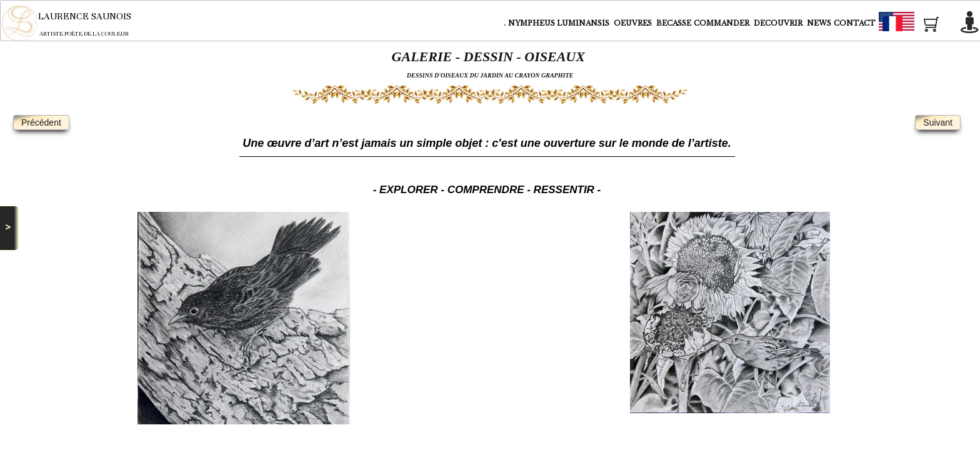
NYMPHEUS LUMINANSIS (560, 23)
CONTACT (855, 23)
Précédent (41, 122)
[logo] (75, 23)
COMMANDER (722, 23)
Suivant (938, 122)
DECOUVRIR (779, 23)
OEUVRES (634, 23)
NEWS (819, 23)
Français (919, 24)
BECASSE (674, 23)
